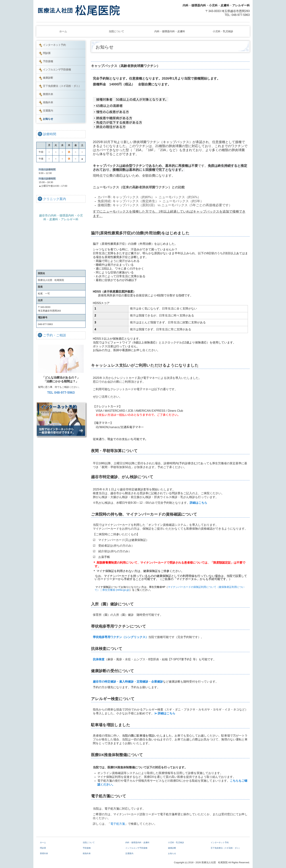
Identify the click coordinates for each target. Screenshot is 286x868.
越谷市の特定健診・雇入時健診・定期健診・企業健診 (128, 682)
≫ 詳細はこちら (166, 713)
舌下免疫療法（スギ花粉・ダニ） (62, 86)
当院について (116, 31)
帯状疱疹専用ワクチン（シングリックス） (121, 637)
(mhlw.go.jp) (122, 590)
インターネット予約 (54, 45)
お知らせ (48, 119)
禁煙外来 (48, 94)
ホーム (63, 31)
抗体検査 (99, 659)
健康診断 (48, 78)
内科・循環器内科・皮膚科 (170, 31)
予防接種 (48, 61)
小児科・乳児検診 (223, 31)
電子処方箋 (118, 824)
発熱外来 (48, 102)
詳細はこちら (198, 503)
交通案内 (48, 111)
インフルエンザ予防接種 (57, 70)
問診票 (47, 53)
